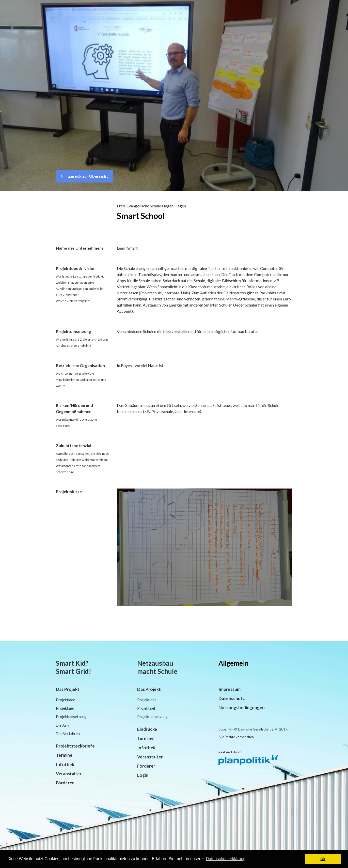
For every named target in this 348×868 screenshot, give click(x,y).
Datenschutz (232, 698)
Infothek (65, 764)
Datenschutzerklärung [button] (226, 859)
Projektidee (66, 700)
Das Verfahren (68, 734)
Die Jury (62, 725)
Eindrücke (147, 729)
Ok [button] (323, 859)
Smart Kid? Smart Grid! (74, 667)
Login (143, 775)
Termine (64, 755)
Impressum (230, 689)
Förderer (65, 783)
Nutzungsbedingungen (242, 707)
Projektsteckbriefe (75, 746)
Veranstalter (69, 774)
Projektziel (65, 708)
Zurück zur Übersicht (84, 176)
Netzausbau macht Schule (157, 667)
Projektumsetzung (71, 717)
